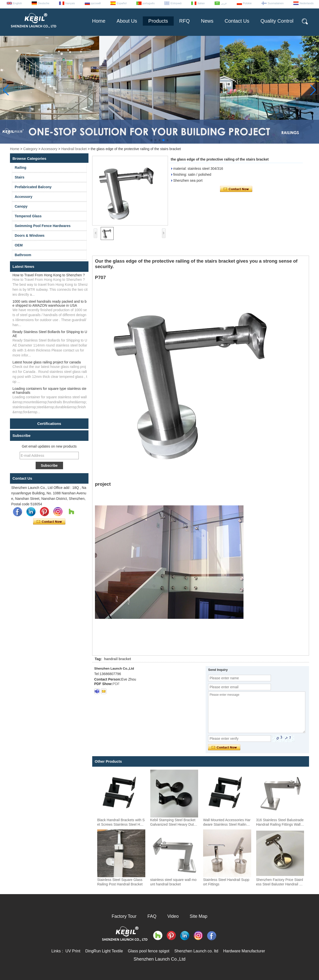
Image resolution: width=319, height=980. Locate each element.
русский (96, 3)
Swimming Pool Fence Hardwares (43, 226)
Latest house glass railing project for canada (47, 362)
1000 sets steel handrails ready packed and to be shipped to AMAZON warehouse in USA (49, 303)
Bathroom (23, 255)
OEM (19, 245)
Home (99, 21)
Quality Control (277, 21)
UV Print (73, 951)
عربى (224, 3)
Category (30, 149)
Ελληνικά (176, 3)
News (207, 21)
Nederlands (307, 3)
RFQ (184, 21)
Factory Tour (124, 916)
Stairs (20, 177)
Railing (21, 168)
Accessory (49, 149)
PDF (116, 684)
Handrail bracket (74, 149)
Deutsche (44, 3)
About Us (127, 21)
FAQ (152, 916)
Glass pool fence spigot (149, 951)
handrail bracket (117, 659)
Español (122, 3)
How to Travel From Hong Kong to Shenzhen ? (49, 275)
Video (173, 916)
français (70, 3)
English (17, 3)
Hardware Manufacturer (244, 951)
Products (158, 21)
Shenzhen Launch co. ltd (196, 951)
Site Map (199, 916)
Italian (201, 3)
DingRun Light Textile (104, 951)
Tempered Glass (28, 216)
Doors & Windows (30, 235)
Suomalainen (276, 3)
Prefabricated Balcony (33, 187)
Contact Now (49, 522)
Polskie (247, 3)
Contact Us (237, 21)
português (149, 3)
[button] (152, 140)
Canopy (21, 206)
